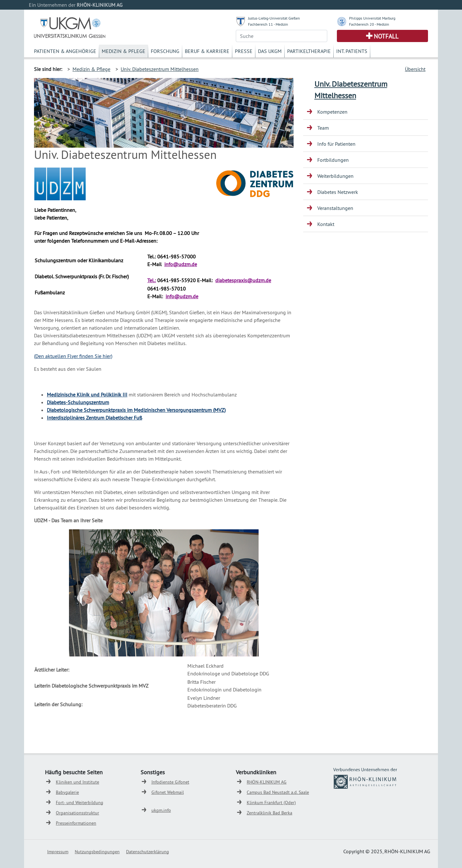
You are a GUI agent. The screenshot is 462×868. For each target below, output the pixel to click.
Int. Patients (352, 51)
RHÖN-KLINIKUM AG (267, 782)
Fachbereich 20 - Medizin (369, 24)
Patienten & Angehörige (65, 51)
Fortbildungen (333, 160)
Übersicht (415, 69)
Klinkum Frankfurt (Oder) (271, 803)
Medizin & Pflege (124, 51)
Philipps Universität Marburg (372, 18)
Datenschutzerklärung (148, 852)
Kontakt (326, 224)
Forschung (165, 51)
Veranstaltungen (335, 208)
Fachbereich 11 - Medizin (268, 24)
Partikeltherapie (309, 51)
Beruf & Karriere (207, 51)
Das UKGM (270, 51)
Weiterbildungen (335, 176)
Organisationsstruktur (77, 813)
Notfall (386, 36)
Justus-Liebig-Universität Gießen (274, 18)
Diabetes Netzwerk (338, 192)
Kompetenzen (332, 112)
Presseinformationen (76, 823)
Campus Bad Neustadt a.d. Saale (278, 792)
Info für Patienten (336, 144)
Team (323, 128)
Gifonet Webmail (168, 792)
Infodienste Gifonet (170, 782)
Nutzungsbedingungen (97, 852)
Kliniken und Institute (77, 782)
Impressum (58, 852)
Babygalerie (67, 792)
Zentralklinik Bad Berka (269, 813)
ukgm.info (161, 810)
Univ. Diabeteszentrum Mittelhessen (160, 69)
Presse (244, 51)
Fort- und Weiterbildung (80, 803)
